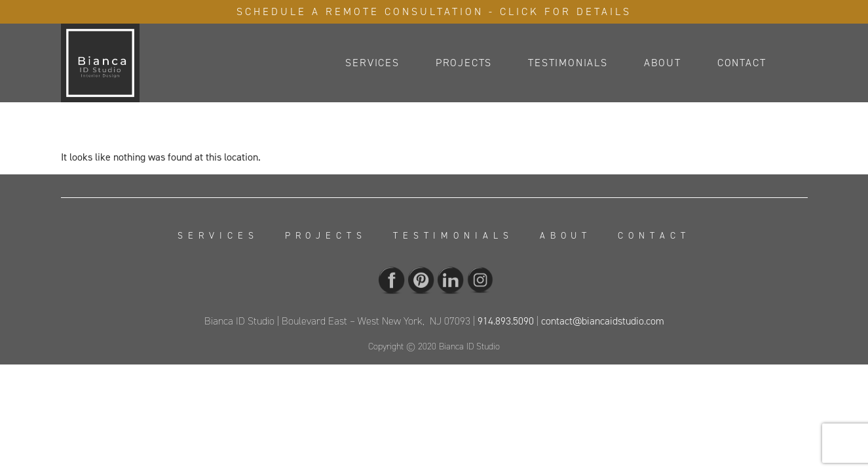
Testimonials (568, 63)
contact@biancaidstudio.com (603, 321)
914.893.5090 (506, 321)
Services (372, 63)
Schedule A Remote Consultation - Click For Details (434, 11)
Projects (464, 63)
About (663, 63)
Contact (742, 63)
